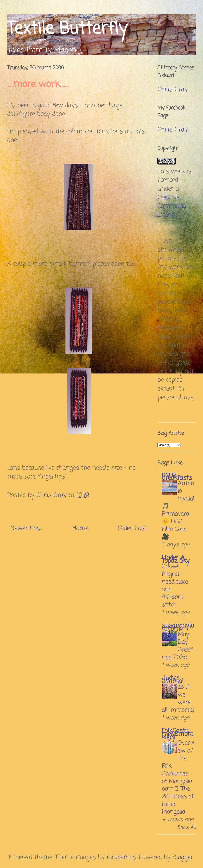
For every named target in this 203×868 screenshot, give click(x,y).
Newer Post (26, 528)
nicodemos (121, 857)
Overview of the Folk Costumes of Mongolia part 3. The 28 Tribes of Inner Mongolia (178, 778)
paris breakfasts (177, 476)
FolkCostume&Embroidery (178, 734)
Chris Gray (173, 90)
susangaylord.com (178, 627)
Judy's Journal (173, 680)
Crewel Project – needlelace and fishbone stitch (175, 586)
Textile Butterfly (67, 29)
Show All (187, 828)
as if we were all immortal (178, 699)
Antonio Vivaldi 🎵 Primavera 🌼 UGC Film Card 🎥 (178, 510)
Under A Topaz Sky (176, 559)
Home (80, 528)
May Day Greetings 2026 (178, 646)
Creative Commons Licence (172, 206)
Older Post (132, 528)
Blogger (183, 857)
